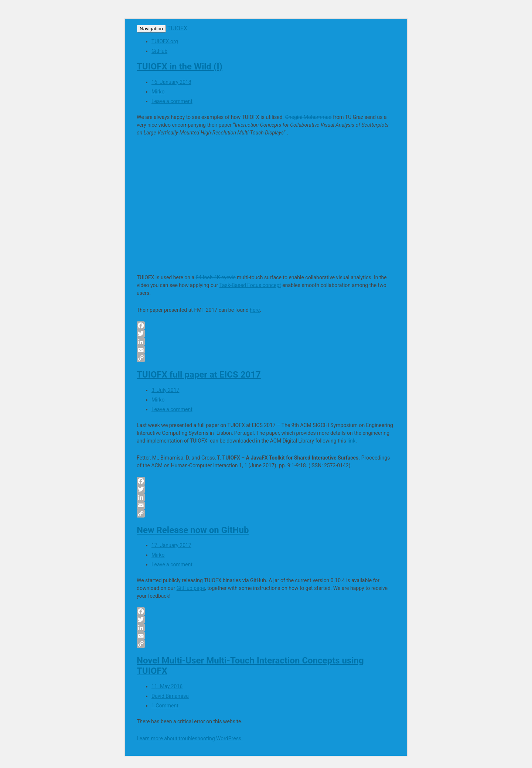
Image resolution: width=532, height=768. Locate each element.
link (351, 441)
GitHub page (191, 588)
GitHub (159, 51)
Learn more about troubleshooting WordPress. (190, 738)
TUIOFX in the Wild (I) (180, 66)
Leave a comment (172, 101)
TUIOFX (177, 28)
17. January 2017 (171, 545)
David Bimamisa (170, 696)
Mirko (158, 92)
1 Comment (165, 706)
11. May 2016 (167, 686)
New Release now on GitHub (193, 530)
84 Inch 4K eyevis (216, 277)
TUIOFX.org (165, 41)
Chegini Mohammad (308, 117)
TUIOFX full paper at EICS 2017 (199, 375)
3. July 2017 (165, 390)
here (255, 310)
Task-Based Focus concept (250, 285)
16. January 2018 (171, 82)
